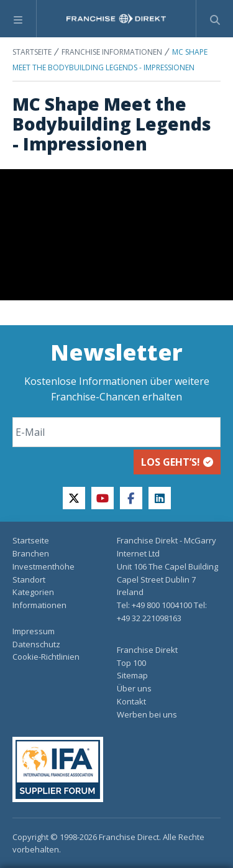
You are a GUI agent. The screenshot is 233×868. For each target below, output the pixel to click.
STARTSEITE (32, 52)
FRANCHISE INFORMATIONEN (112, 52)
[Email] (116, 432)
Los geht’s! (177, 462)
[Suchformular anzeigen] (215, 19)
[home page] (116, 19)
